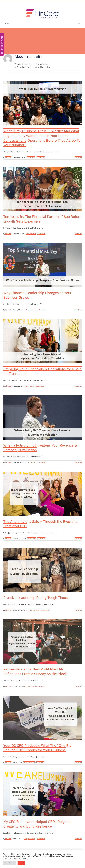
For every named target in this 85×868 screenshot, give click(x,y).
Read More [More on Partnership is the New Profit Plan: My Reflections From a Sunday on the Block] (78, 686)
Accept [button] (21, 863)
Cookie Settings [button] (10, 863)
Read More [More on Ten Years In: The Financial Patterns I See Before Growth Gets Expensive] (78, 234)
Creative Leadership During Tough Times (36, 598)
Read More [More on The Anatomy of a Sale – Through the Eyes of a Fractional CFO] (78, 539)
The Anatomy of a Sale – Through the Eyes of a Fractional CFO (40, 524)
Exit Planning (31, 158)
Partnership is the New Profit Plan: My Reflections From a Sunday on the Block (35, 671)
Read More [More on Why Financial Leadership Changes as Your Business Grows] (78, 310)
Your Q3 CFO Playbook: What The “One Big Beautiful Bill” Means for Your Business (37, 748)
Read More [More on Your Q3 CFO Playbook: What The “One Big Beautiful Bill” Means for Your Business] (78, 763)
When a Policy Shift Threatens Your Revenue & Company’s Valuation (40, 448)
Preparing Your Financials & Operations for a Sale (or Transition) (42, 371)
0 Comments (41, 158)
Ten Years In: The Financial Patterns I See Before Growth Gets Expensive (42, 219)
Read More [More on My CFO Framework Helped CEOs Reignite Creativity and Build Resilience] (78, 839)
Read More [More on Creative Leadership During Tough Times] (78, 610)
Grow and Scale (31, 234)
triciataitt (8, 158)
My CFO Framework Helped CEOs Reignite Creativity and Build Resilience (37, 824)
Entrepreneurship (34, 610)
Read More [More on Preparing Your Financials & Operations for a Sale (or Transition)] (78, 386)
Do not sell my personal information (16, 858)
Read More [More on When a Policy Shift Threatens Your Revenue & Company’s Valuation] (78, 462)
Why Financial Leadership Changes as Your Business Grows (37, 295)
